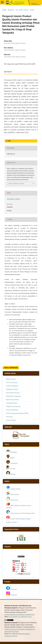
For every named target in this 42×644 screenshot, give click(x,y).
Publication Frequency (14, 396)
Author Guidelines (12, 386)
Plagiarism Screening (13, 406)
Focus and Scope (12, 382)
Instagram (12, 595)
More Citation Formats (16, 184)
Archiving (9, 417)
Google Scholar (13, 489)
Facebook (11, 589)
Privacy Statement (12, 410)
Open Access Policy (12, 400)
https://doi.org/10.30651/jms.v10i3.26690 (21, 64)
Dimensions (14, 500)
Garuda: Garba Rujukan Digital (18, 519)
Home (4, 10)
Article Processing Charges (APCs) (17, 413)
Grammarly (12, 463)
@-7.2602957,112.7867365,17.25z (20, 617)
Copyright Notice (12, 403)
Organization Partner (11, 529)
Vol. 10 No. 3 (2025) (22, 10)
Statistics (8, 547)
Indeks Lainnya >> (12, 522)
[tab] (21, 427)
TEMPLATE (8, 427)
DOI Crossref (15, 494)
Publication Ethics (12, 389)
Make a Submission (11, 368)
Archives (11, 10)
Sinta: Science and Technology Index (20, 513)
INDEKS (7, 481)
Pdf (9, 141)
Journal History (11, 420)
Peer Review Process (13, 393)
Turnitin (11, 469)
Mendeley (12, 452)
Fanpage (7, 582)
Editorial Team (11, 379)
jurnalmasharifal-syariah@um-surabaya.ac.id (19, 614)
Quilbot (11, 474)
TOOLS (7, 444)
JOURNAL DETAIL (10, 373)
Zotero (10, 458)
